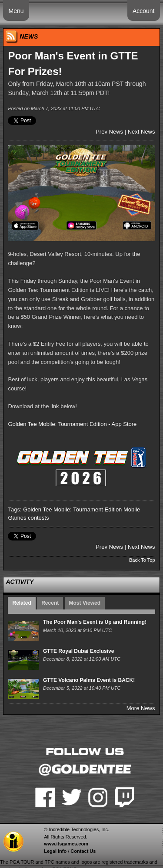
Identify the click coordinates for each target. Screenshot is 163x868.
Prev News (109, 132)
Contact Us (83, 851)
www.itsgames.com (66, 844)
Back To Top (142, 560)
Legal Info (55, 851)
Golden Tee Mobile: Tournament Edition (72, 509)
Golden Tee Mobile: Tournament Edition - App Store (72, 424)
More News (141, 708)
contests (38, 518)
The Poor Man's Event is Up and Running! (95, 622)
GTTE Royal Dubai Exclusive (78, 651)
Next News (141, 132)
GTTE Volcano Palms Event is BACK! (89, 680)
